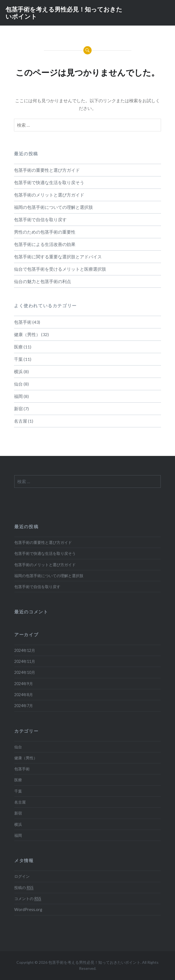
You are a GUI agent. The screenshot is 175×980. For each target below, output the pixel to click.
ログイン (22, 876)
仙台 (18, 384)
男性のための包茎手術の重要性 (45, 232)
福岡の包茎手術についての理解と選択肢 (53, 207)
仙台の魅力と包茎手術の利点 (43, 281)
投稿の (24, 888)
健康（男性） (27, 334)
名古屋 (21, 421)
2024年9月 (24, 684)
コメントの (28, 899)
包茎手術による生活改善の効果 (45, 244)
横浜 (18, 371)
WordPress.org (28, 910)
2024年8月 (24, 695)
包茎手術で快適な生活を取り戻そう (49, 182)
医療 (18, 347)
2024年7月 (24, 706)
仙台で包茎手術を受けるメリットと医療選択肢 (60, 269)
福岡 (18, 396)
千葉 (18, 359)
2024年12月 (25, 650)
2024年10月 (25, 672)
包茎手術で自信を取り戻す (40, 219)
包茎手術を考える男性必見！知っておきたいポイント (64, 13)
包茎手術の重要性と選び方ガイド (47, 170)
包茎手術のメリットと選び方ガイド (49, 195)
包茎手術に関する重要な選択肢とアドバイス (58, 257)
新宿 (18, 409)
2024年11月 (25, 661)
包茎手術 (23, 322)
